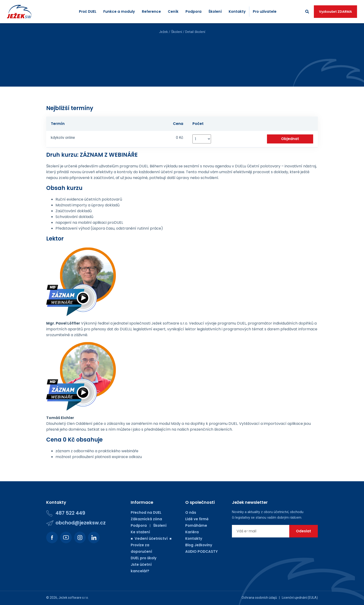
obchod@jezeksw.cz (81, 523)
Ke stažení (140, 532)
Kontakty (237, 11)
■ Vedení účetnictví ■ (151, 538)
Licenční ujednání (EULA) (300, 598)
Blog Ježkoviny (199, 545)
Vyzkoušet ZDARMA (335, 12)
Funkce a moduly (119, 11)
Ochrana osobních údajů (259, 598)
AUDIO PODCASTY (201, 551)
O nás (191, 512)
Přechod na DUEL (146, 512)
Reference (151, 11)
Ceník (173, 11)
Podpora (193, 11)
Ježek (163, 32)
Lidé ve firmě (197, 519)
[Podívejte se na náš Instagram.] (80, 537)
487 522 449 (70, 513)
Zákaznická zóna (146, 519)
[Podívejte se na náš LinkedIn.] (94, 537)
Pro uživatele (265, 11)
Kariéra (192, 532)
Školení (215, 11)
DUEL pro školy (144, 558)
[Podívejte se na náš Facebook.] (52, 537)
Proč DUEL (88, 11)
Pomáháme (196, 525)
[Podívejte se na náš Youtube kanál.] (66, 537)
